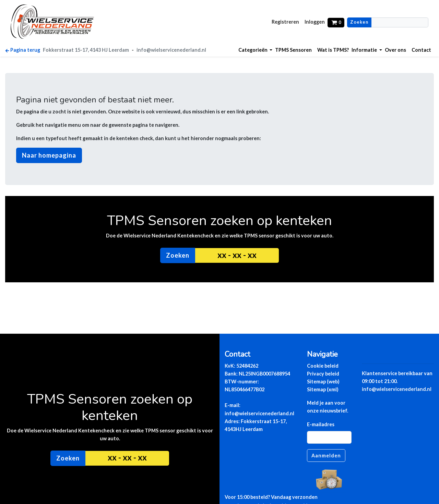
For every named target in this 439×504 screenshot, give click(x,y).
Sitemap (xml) (323, 389)
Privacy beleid (323, 374)
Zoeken (359, 22)
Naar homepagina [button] (49, 155)
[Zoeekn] (400, 22)
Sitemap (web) (323, 382)
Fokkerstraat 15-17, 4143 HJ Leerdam (86, 50)
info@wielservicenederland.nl (171, 50)
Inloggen (315, 22)
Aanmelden (326, 456)
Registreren (285, 22)
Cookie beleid (323, 366)
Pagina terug (23, 50)
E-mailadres (321, 424)
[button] (256, 50)
